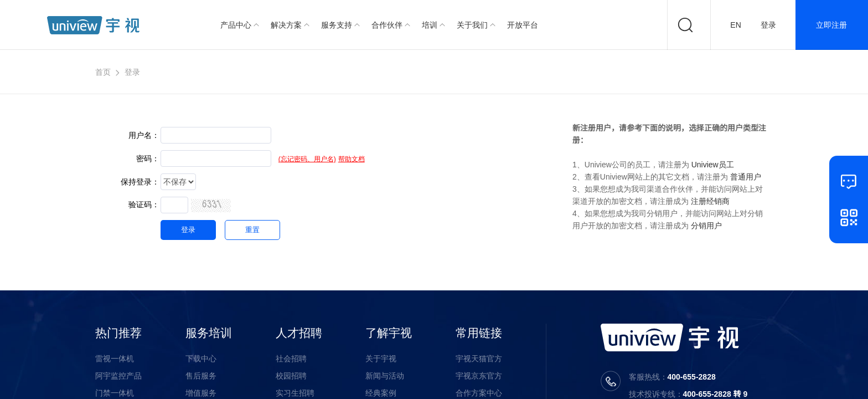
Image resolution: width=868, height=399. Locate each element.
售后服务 (201, 376)
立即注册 (831, 25)
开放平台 (523, 25)
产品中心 (236, 25)
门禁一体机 (115, 393)
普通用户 (746, 177)
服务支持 (337, 25)
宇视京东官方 (479, 376)
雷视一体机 (115, 359)
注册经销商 (710, 201)
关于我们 (472, 25)
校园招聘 (291, 376)
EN (735, 25)
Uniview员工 (713, 165)
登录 (768, 25)
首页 (103, 72)
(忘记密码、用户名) (307, 159)
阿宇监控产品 (118, 376)
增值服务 (201, 393)
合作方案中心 (479, 393)
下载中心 (201, 359)
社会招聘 (291, 359)
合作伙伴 (387, 25)
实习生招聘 (295, 393)
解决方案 (286, 25)
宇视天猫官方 (479, 359)
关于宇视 (381, 359)
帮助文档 (352, 159)
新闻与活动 (385, 376)
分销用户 (706, 226)
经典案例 (381, 393)
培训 (430, 25)
